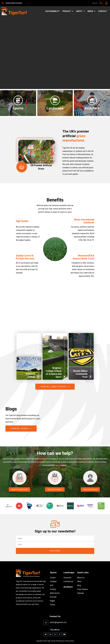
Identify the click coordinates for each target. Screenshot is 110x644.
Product (67, 11)
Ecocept (53, 594)
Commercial (68, 578)
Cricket (53, 574)
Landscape (69, 569)
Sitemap (80, 590)
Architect (68, 583)
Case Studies (83, 586)
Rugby (52, 597)
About (79, 11)
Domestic (67, 574)
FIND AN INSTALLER (90, 489)
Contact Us (55, 613)
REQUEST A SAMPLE (55, 489)
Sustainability (52, 11)
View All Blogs (19, 428)
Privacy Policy (70, 638)
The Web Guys (60, 638)
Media (90, 11)
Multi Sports (55, 590)
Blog (79, 582)
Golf (52, 582)
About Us (81, 574)
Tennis (53, 601)
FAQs (79, 578)
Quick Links (83, 569)
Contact (103, 11)
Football (53, 578)
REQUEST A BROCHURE (19, 489)
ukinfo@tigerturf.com (58, 619)
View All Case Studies (53, 387)
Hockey (53, 586)
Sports (53, 569)
